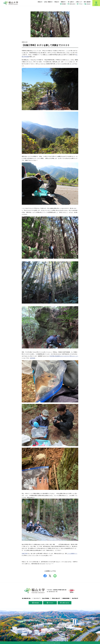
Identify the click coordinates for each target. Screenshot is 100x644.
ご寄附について (79, 2)
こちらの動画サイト (71, 553)
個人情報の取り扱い (25, 598)
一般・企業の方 (71, 2)
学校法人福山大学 (56, 598)
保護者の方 (63, 2)
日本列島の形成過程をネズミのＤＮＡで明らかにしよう (63, 356)
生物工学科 (24, 553)
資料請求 (64, 4)
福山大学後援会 (45, 598)
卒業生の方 (57, 2)
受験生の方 (40, 2)
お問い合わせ (72, 4)
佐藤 (27, 57)
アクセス (81, 4)
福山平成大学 (76, 598)
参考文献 (31, 358)
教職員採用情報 (67, 598)
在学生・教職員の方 (48, 2)
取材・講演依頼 (87, 2)
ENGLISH (89, 4)
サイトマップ (36, 598)
